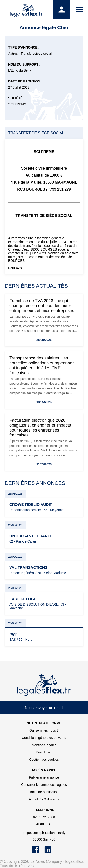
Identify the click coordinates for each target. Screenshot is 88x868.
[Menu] (79, 9)
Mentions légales (44, 745)
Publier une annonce (44, 777)
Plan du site (44, 752)
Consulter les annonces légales (44, 785)
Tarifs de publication (44, 792)
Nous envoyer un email (44, 708)
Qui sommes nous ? (44, 730)
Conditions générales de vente (44, 738)
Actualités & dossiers (44, 799)
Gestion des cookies (44, 760)
